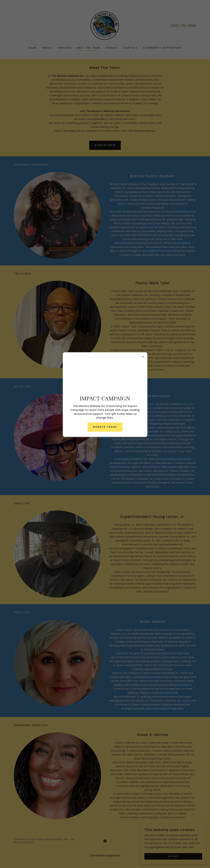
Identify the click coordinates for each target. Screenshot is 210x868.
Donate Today (105, 427)
